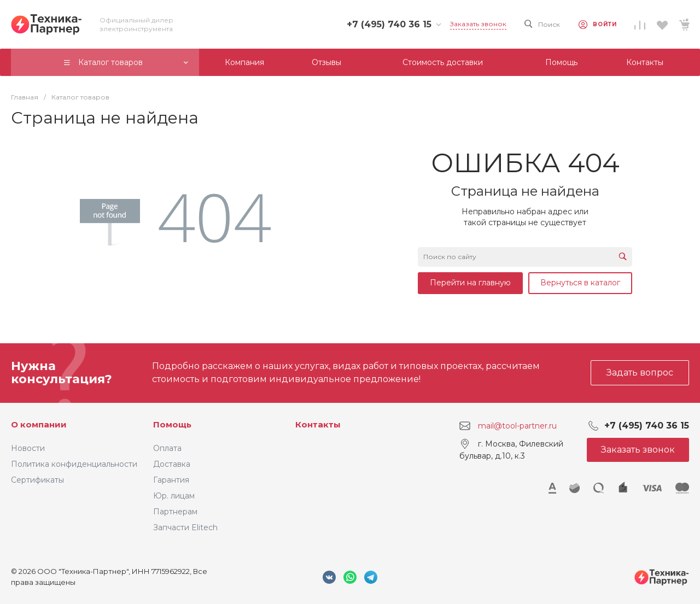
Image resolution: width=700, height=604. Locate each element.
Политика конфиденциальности (74, 464)
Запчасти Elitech (185, 527)
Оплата (167, 448)
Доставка (172, 464)
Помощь (172, 424)
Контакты (318, 424)
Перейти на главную (470, 283)
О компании (39, 424)
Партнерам (175, 512)
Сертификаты (37, 480)
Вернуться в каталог (580, 283)
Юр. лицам (174, 496)
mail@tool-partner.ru (517, 426)
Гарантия (171, 480)
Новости (28, 448)
